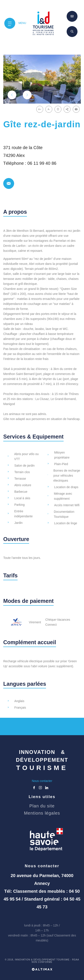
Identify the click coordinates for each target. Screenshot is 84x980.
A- (49, 109)
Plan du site (42, 806)
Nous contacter (42, 781)
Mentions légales (42, 813)
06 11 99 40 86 (42, 163)
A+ (40, 109)
